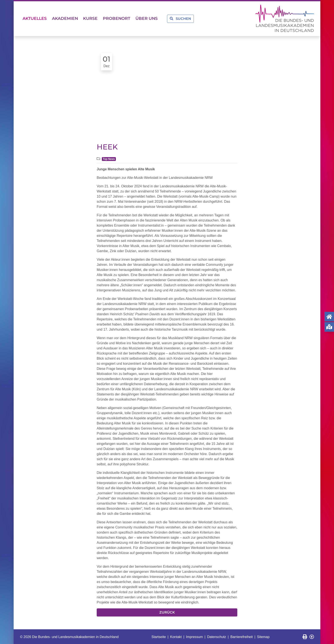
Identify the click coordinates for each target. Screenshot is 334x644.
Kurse (98, 18)
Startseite (159, 636)
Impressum (194, 636)
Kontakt (176, 636)
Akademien (69, 18)
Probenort (126, 18)
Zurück (167, 612)
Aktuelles (36, 18)
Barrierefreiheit (242, 636)
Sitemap (263, 636)
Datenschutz (217, 636)
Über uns (159, 18)
